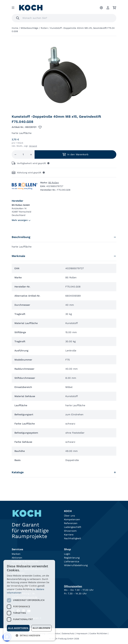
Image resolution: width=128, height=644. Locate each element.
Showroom (70, 531)
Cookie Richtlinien (98, 633)
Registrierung (72, 558)
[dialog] (29, 600)
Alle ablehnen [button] (41, 628)
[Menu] (13, 8)
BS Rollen (54, 183)
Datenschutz (68, 633)
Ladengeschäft (73, 527)
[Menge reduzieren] (15, 154)
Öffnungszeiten (73, 586)
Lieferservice (72, 561)
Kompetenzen (72, 519)
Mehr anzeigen (21, 220)
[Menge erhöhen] (31, 154)
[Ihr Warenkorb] (114, 8)
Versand (33, 146)
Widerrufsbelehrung (76, 565)
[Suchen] (18, 18)
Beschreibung (64, 237)
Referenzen (71, 523)
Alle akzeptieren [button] (18, 628)
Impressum (82, 633)
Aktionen (17, 558)
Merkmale (64, 256)
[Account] (108, 8)
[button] (29, 635)
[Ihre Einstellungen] (101, 8)
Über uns (69, 516)
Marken (16, 554)
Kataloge (64, 472)
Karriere (69, 535)
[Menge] (23, 154)
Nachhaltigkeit (73, 538)
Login (67, 554)
